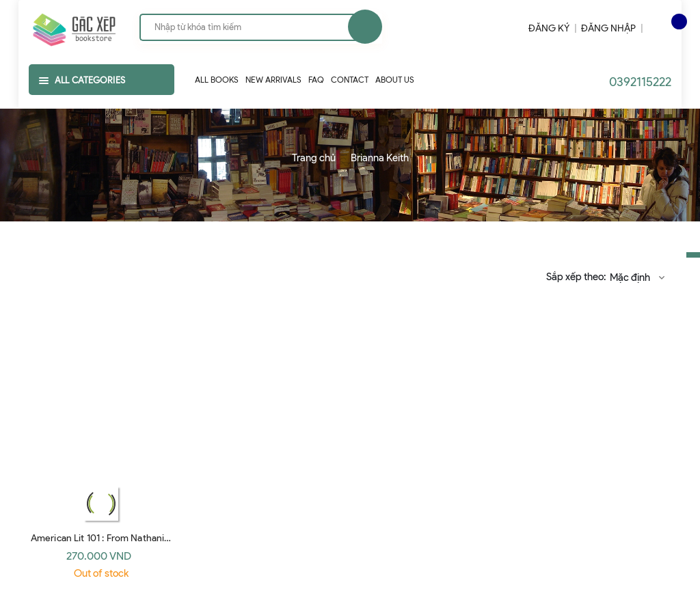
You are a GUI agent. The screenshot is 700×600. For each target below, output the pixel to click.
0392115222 (640, 82)
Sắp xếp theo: (576, 277)
